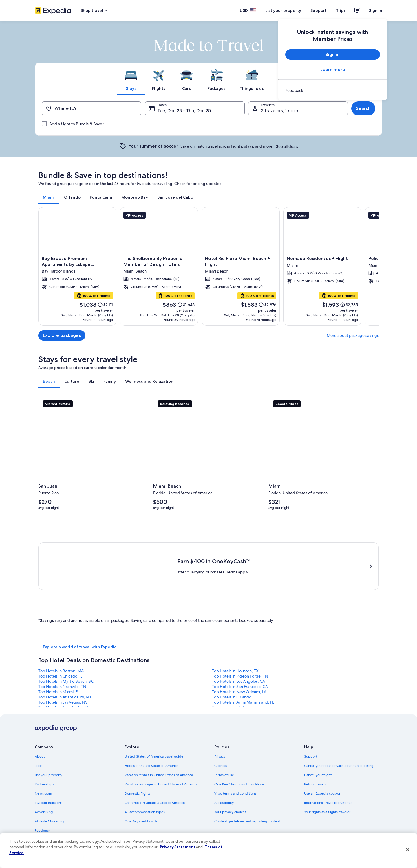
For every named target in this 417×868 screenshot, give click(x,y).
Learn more (333, 69)
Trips (341, 10)
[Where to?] (92, 108)
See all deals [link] (287, 146)
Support (319, 10)
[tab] (131, 79)
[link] (333, 90)
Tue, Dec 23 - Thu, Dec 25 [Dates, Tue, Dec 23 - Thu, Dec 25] (184, 111)
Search (363, 108)
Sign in (376, 10)
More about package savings (353, 335)
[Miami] (209, 266)
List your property (283, 10)
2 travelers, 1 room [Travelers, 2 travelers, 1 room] (280, 111)
